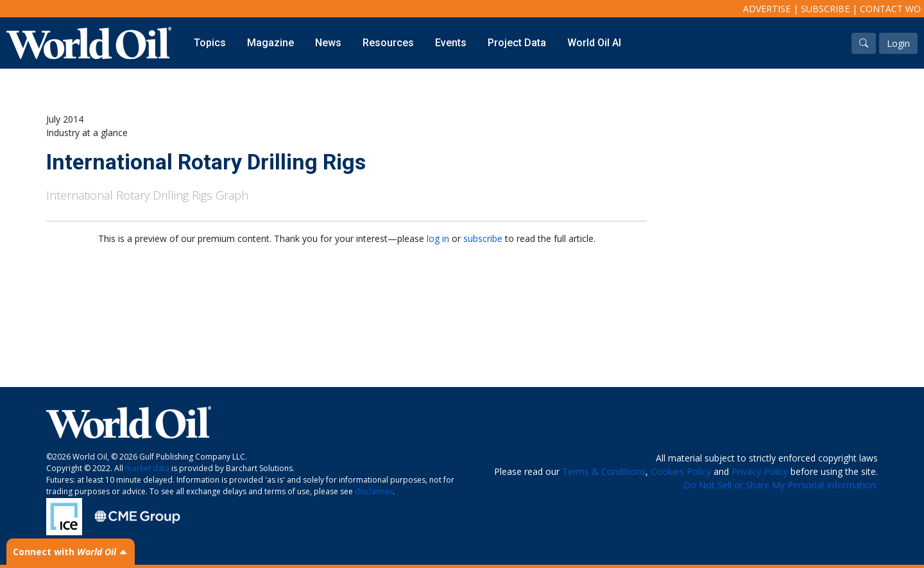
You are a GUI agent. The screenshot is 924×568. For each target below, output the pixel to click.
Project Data (517, 43)
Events (451, 43)
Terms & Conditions (604, 471)
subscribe (483, 238)
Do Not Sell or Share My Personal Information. (781, 485)
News (328, 43)
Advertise (767, 9)
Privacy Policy (760, 471)
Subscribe (825, 9)
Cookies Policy (681, 471)
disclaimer (374, 491)
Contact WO (890, 9)
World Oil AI (594, 43)
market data (147, 468)
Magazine (270, 43)
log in (438, 238)
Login (898, 43)
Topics (210, 43)
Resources (388, 43)
